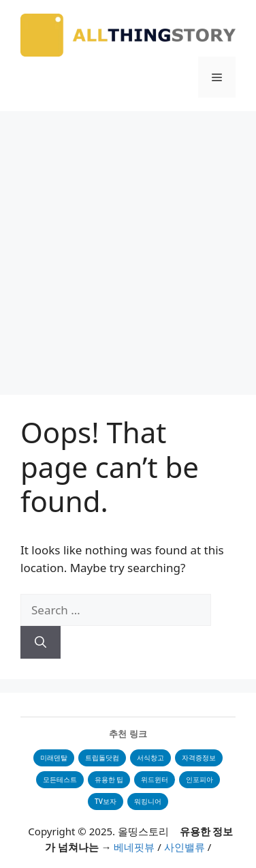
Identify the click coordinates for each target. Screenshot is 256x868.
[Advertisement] (128, 246)
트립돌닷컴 (102, 758)
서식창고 (150, 758)
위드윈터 (155, 779)
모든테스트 (60, 779)
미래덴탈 (54, 758)
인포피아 (199, 779)
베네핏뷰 (134, 847)
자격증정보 (199, 758)
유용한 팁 (109, 779)
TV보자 (106, 801)
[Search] (41, 642)
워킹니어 (148, 801)
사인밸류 (185, 847)
